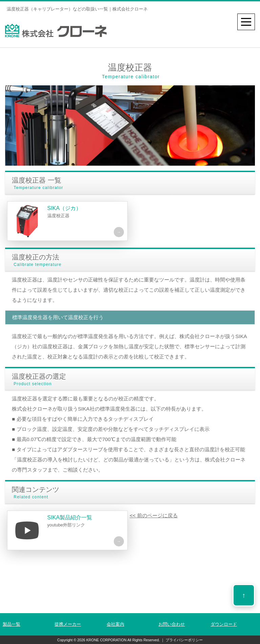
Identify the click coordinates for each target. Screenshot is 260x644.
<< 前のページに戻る (154, 515)
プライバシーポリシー (184, 640)
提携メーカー (68, 624)
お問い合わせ (172, 624)
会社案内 (115, 624)
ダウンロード (224, 624)
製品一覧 (12, 624)
